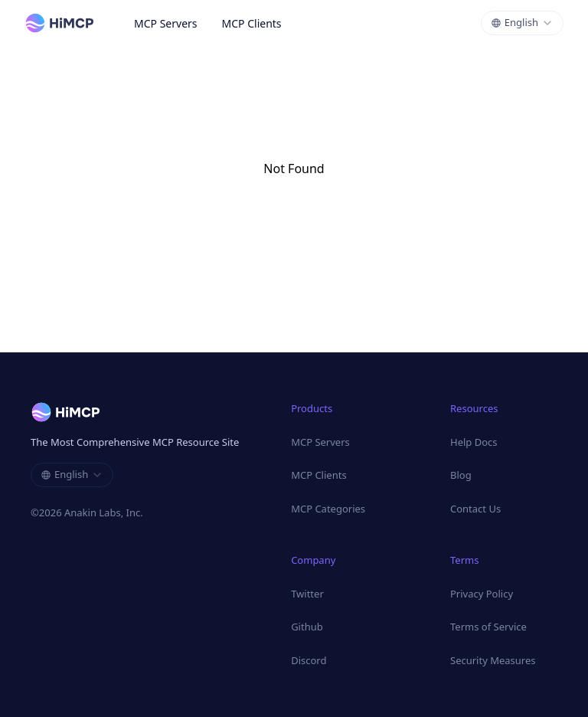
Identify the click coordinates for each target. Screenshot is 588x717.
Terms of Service (488, 627)
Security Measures (493, 660)
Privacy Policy (482, 594)
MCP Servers (166, 23)
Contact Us (475, 509)
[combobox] (522, 23)
